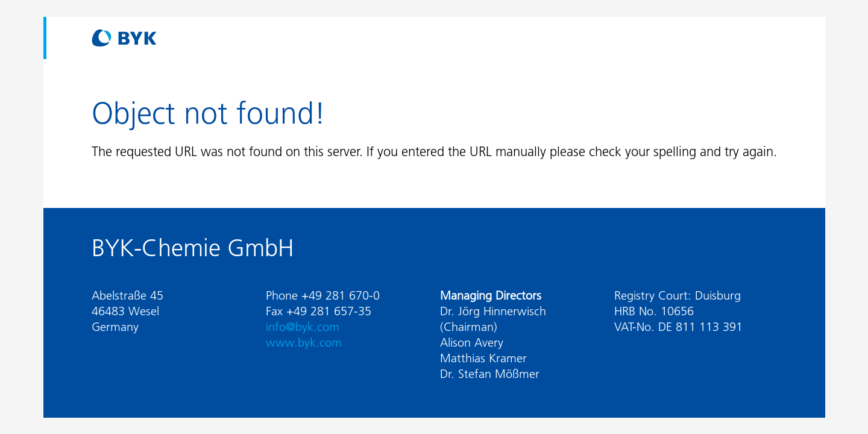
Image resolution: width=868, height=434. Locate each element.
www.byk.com (304, 342)
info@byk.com (303, 327)
